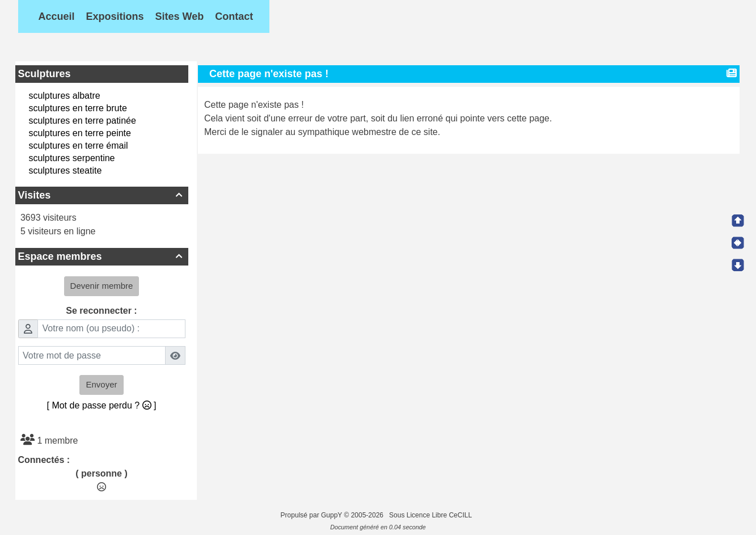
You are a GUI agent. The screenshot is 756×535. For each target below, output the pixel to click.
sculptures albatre (64, 96)
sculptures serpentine (71, 158)
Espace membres (102, 256)
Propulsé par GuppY (312, 515)
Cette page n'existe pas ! (270, 74)
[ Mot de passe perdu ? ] (102, 405)
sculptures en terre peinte (80, 133)
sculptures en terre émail (78, 146)
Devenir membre (102, 286)
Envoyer (101, 384)
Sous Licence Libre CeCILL (431, 515)
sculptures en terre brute (77, 108)
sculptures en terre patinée (82, 121)
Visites (102, 195)
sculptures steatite (65, 170)
